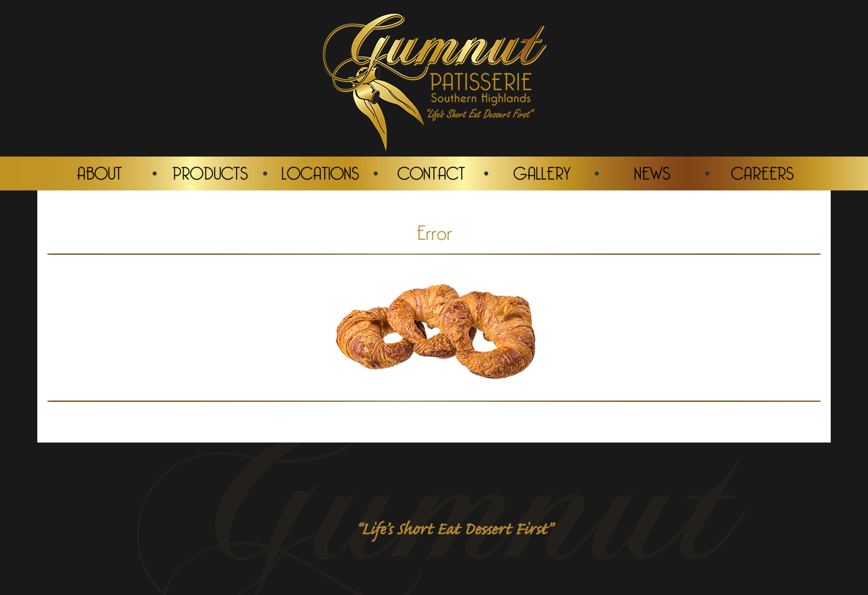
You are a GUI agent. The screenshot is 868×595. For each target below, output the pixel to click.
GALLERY (542, 172)
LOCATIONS (320, 172)
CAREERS (763, 172)
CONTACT (431, 172)
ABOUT (99, 172)
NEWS (652, 172)
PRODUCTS (210, 172)
